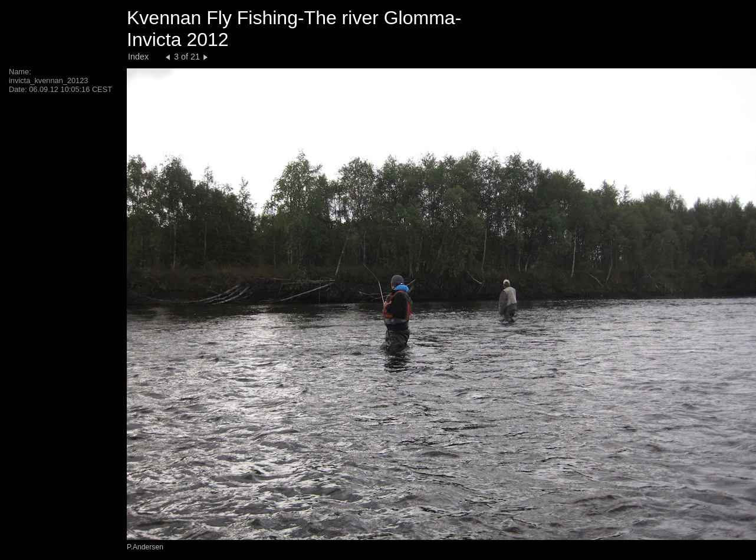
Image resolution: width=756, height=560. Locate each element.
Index (138, 57)
